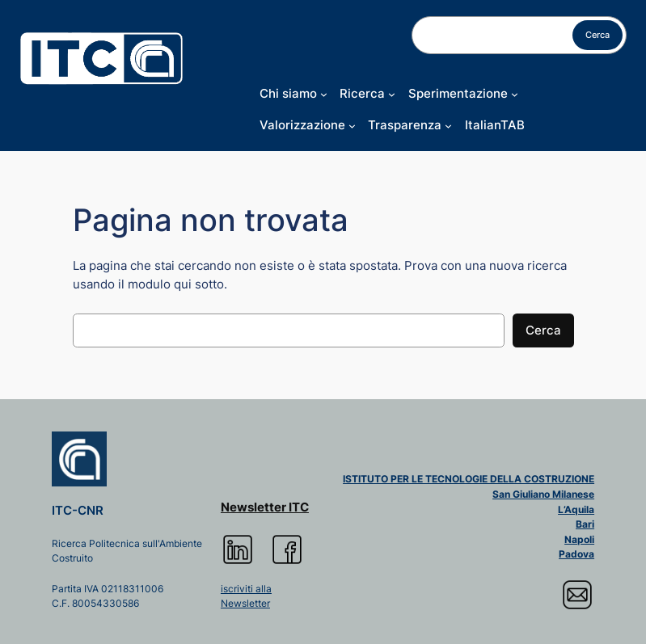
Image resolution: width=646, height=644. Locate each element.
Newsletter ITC (265, 507)
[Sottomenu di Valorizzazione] (352, 126)
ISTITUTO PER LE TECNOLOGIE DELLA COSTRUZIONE (469, 479)
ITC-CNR (78, 511)
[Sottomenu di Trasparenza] (448, 126)
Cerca (597, 35)
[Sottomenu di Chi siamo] (324, 94)
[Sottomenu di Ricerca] (392, 94)
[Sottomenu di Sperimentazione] (515, 94)
